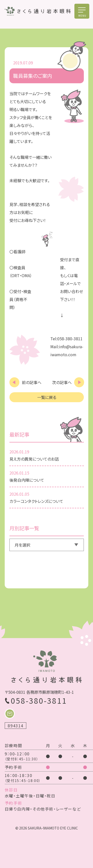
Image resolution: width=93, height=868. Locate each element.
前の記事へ (32, 382)
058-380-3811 (39, 700)
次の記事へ (62, 382)
